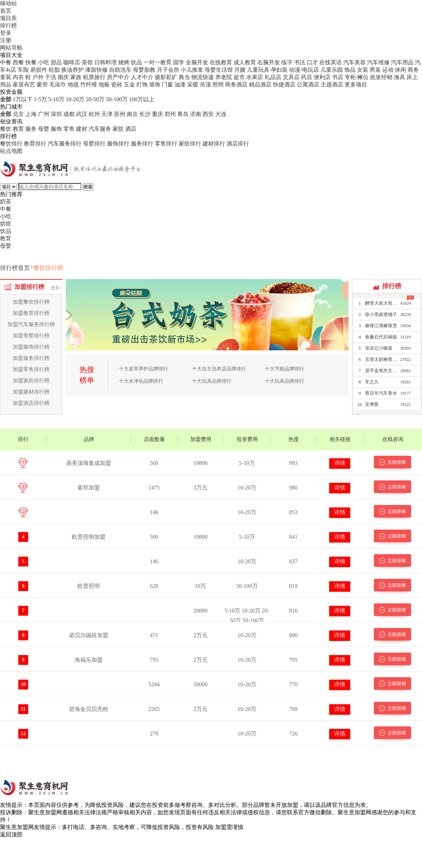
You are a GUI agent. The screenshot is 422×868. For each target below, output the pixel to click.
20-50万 (95, 99)
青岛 (183, 114)
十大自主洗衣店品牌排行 (219, 369)
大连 (221, 114)
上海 (31, 114)
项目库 (8, 18)
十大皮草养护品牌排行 (143, 369)
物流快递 (203, 77)
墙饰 (155, 85)
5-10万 (56, 99)
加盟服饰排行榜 (31, 347)
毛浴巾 (58, 85)
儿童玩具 (258, 70)
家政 (76, 77)
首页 (6, 11)
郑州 (170, 114)
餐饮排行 (11, 144)
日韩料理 (105, 62)
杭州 (94, 114)
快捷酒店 (284, 85)
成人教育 (245, 62)
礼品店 (273, 77)
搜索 (88, 187)
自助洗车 (120, 70)
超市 (239, 77)
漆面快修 (96, 70)
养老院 (224, 77)
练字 (287, 62)
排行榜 (8, 25)
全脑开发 (197, 62)
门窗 (167, 85)
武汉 (82, 114)
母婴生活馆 (219, 70)
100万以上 (142, 99)
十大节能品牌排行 (284, 369)
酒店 (131, 129)
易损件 (39, 70)
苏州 (120, 114)
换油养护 (72, 70)
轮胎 (54, 70)
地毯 (73, 85)
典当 (184, 77)
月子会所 (168, 70)
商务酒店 (236, 85)
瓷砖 (117, 85)
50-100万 (117, 99)
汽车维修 (378, 62)
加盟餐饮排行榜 (31, 302)
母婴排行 (94, 144)
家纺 (118, 129)
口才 (312, 62)
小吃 (44, 62)
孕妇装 (279, 70)
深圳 (56, 114)
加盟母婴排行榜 (31, 336)
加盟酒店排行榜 (31, 403)
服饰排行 (118, 144)
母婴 (44, 129)
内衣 (18, 77)
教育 (18, 129)
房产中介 (118, 77)
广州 (44, 114)
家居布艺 (24, 85)
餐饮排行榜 (48, 268)
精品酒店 (260, 85)
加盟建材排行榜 (31, 392)
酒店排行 (238, 144)
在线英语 (331, 62)
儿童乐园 (332, 70)
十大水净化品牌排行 (141, 381)
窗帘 (42, 85)
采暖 (193, 85)
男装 (375, 70)
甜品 (56, 62)
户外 (38, 77)
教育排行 (35, 144)
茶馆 (87, 62)
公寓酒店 (308, 85)
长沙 (145, 114)
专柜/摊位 (357, 77)
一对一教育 (158, 62)
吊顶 (205, 85)
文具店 (291, 77)
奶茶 (6, 202)
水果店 (255, 77)
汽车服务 (100, 129)
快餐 (31, 62)
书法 (300, 62)
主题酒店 (332, 85)
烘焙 (6, 224)
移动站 (8, 3)
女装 (363, 70)
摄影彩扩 (166, 77)
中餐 (6, 62)
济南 (196, 114)
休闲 (401, 70)
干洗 (51, 77)
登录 (6, 33)
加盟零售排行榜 (31, 369)
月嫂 (240, 70)
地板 (104, 85)
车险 (23, 70)
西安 (208, 114)
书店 (338, 77)
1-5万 (40, 99)
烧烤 (124, 62)
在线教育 (221, 62)
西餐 (18, 62)
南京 (132, 114)
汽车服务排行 (65, 144)
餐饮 (6, 129)
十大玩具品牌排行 (212, 381)
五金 (129, 85)
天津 (107, 114)
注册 (6, 40)
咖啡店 (72, 62)
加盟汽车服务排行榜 (31, 324)
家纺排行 (190, 144)
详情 (340, 463)
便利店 (322, 77)
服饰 (56, 129)
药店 (307, 77)
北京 (18, 114)
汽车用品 (402, 62)
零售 (69, 129)
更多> (56, 288)
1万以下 (23, 99)
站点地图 (11, 151)
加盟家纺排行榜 (31, 381)
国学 (179, 62)
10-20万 (75, 99)
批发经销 (381, 77)
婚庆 (63, 77)
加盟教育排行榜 (31, 313)
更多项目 (356, 85)
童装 (6, 77)
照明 (218, 85)
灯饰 (142, 85)
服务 (31, 129)
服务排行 (142, 144)
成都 (69, 114)
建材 (82, 129)
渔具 (399, 77)
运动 (388, 70)
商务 (413, 70)
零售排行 (166, 144)
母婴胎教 (144, 70)
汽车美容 (354, 62)
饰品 (350, 70)
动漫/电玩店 (304, 70)
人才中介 (142, 77)
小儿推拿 (192, 70)
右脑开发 (269, 62)
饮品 (136, 62)
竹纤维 (89, 85)
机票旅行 (94, 77)
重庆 (158, 114)
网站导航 (11, 48)
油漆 (180, 85)
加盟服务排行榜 (31, 358)
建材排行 (214, 144)
